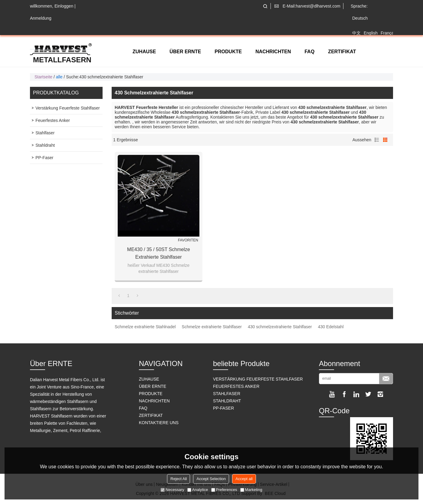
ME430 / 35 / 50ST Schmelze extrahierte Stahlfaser (159, 253)
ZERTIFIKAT (342, 52)
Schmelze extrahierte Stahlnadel (145, 327)
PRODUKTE (228, 52)
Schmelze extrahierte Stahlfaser (212, 327)
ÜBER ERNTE (185, 52)
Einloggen (64, 6)
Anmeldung (41, 18)
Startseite (43, 77)
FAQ (309, 52)
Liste (377, 140)
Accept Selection (211, 479)
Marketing (251, 490)
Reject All (179, 479)
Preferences (224, 490)
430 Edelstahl (331, 327)
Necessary (172, 490)
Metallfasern (62, 60)
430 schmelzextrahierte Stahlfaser (280, 327)
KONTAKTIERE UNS (159, 423)
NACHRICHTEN (273, 52)
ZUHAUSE (144, 52)
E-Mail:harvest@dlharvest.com (312, 6)
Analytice (198, 490)
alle (59, 77)
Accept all (244, 479)
